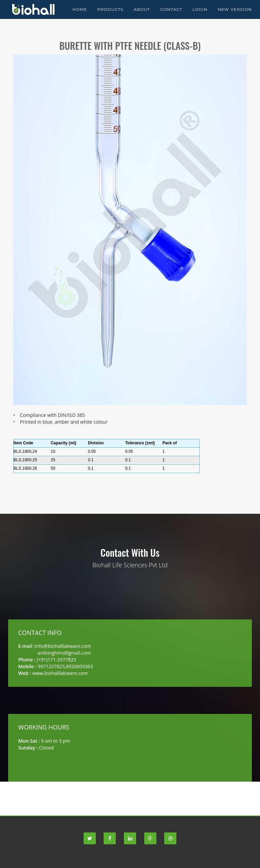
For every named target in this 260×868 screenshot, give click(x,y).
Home (80, 17)
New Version (235, 17)
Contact (171, 17)
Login (200, 17)
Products (110, 17)
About (142, 17)
